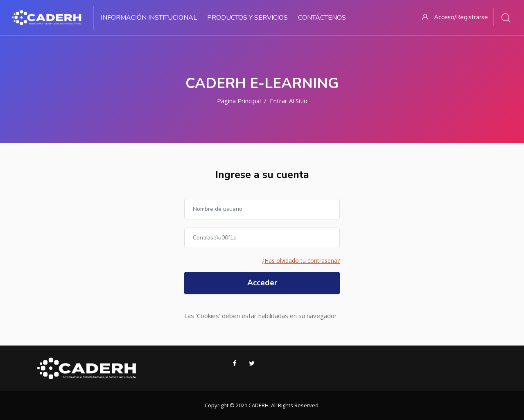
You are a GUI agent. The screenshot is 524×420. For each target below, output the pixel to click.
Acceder (262, 283)
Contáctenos (322, 18)
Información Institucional (149, 18)
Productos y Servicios (247, 18)
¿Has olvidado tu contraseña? (301, 261)
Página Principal (239, 101)
